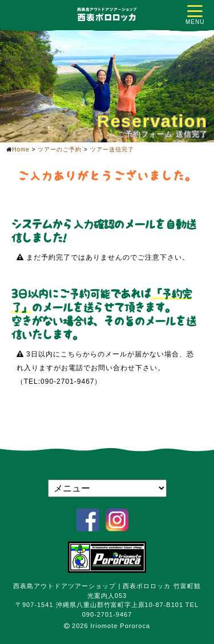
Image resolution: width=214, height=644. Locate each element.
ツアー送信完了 (112, 149)
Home (21, 149)
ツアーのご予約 (60, 149)
